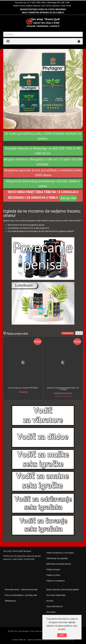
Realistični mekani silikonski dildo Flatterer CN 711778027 (63, 389)
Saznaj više (68, 198)
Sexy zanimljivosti (54, 606)
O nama (15, 640)
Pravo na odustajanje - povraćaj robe (21, 595)
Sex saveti (51, 612)
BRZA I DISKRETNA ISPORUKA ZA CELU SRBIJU (43, 13)
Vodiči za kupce (53, 569)
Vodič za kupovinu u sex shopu (60, 553)
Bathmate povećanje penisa (59, 564)
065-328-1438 (63, 3)
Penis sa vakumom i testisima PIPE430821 (23, 388)
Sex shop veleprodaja (56, 595)
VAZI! (62, 635)
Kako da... (23, 640)
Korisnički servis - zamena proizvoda (21, 589)
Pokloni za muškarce (56, 581)
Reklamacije (10, 601)
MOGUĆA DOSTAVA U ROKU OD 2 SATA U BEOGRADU (43, 9)
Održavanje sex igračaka (57, 558)
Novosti (50, 601)
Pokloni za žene (53, 575)
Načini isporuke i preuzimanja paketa (63, 589)
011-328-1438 (34, 3)
